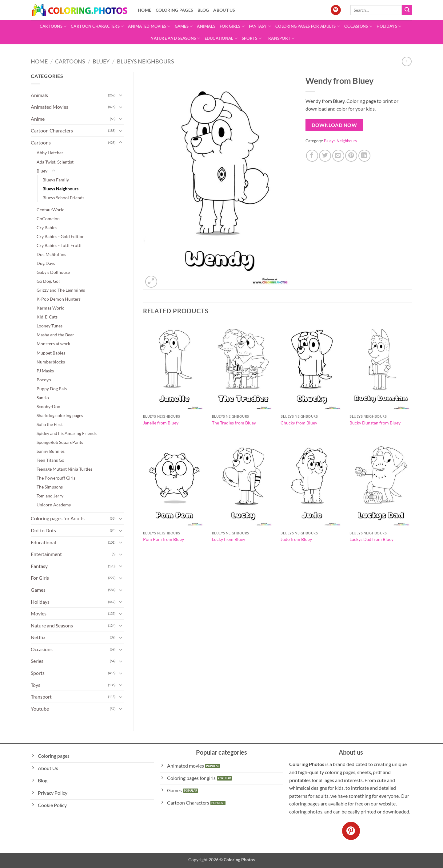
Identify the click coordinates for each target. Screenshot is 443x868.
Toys (36, 685)
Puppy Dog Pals (52, 389)
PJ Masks (45, 371)
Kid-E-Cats (47, 317)
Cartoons (53, 26)
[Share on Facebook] (312, 156)
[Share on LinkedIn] (364, 156)
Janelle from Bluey (161, 423)
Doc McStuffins (51, 254)
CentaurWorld (51, 210)
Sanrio (43, 397)
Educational (221, 38)
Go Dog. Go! (48, 281)
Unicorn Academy (54, 505)
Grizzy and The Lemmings (61, 290)
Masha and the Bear (55, 335)
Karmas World (51, 308)
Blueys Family (56, 180)
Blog (203, 10)
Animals (206, 26)
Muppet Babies (51, 353)
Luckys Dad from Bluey (371, 539)
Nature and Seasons (175, 38)
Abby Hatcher (50, 153)
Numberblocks (51, 362)
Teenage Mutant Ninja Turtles (64, 469)
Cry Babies (47, 227)
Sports (252, 38)
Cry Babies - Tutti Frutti (59, 245)
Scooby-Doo (48, 406)
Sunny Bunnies (51, 451)
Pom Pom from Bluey (164, 539)
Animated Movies (149, 26)
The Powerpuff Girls (56, 478)
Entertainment (46, 554)
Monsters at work (53, 344)
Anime (38, 119)
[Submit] (407, 10)
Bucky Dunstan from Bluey (375, 423)
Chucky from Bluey (299, 423)
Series (37, 661)
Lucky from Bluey (229, 539)
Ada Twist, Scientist (55, 162)
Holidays (389, 26)
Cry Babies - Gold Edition (61, 236)
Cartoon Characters (97, 26)
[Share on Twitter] (325, 156)
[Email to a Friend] (338, 156)
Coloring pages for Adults (308, 26)
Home (145, 10)
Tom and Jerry (50, 496)
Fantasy (260, 26)
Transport (280, 38)
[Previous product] (407, 61)
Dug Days (46, 263)
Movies (39, 613)
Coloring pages (174, 10)
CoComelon (48, 219)
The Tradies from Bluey (234, 423)
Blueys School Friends (63, 198)
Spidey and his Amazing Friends (67, 433)
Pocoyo (44, 380)
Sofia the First (50, 424)
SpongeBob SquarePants (60, 442)
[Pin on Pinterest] (351, 156)
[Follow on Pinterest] (336, 10)
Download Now (334, 125)
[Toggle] (121, 95)
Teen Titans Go (50, 460)
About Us (224, 10)
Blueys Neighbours (146, 61)
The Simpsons (50, 487)
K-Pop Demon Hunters (59, 299)
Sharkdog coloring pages (60, 415)
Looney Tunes (50, 326)
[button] (151, 282)
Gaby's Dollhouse (53, 272)
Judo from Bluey (296, 539)
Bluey (101, 61)
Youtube (40, 709)
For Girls (232, 26)
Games (184, 26)
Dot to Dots (43, 530)
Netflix (38, 637)
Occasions (358, 26)
